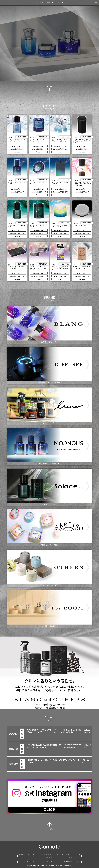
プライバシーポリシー (49, 862)
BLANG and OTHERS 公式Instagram (49, 856)
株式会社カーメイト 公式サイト (71, 856)
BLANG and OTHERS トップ (28, 855)
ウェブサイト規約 (28, 862)
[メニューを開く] (96, 3)
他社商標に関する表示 (71, 862)
